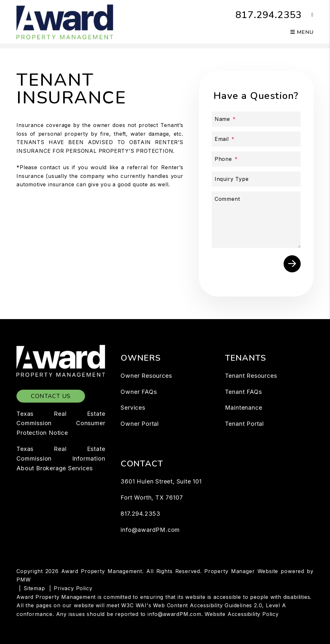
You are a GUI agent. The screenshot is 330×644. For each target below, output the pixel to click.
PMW (24, 580)
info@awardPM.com (150, 530)
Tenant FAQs (243, 392)
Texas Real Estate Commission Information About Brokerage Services (61, 459)
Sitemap (34, 588)
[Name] (256, 119)
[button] (308, 15)
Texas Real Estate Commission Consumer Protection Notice (61, 423)
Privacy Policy (73, 588)
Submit (292, 264)
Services (133, 408)
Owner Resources (146, 376)
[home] (65, 21)
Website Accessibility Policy (242, 614)
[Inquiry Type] (256, 179)
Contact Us (51, 396)
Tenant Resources (251, 376)
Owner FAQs (139, 392)
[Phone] (256, 159)
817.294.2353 (269, 15)
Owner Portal (140, 424)
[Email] (256, 139)
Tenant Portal (244, 424)
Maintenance (244, 408)
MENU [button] (302, 32)
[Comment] (256, 220)
